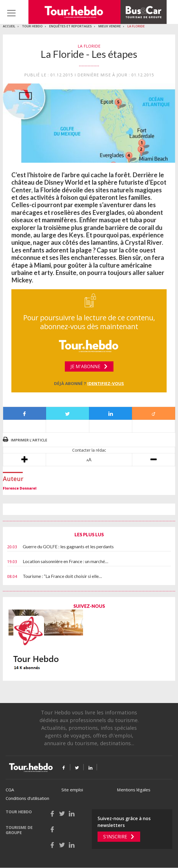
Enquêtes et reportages (71, 26)
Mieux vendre (110, 26)
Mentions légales (134, 790)
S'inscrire (115, 837)
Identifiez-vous (106, 383)
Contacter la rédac (89, 450)
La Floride (136, 26)
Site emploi (72, 790)
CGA (10, 790)
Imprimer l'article (29, 440)
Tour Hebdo (32, 26)
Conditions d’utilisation (27, 798)
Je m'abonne (85, 366)
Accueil (9, 26)
